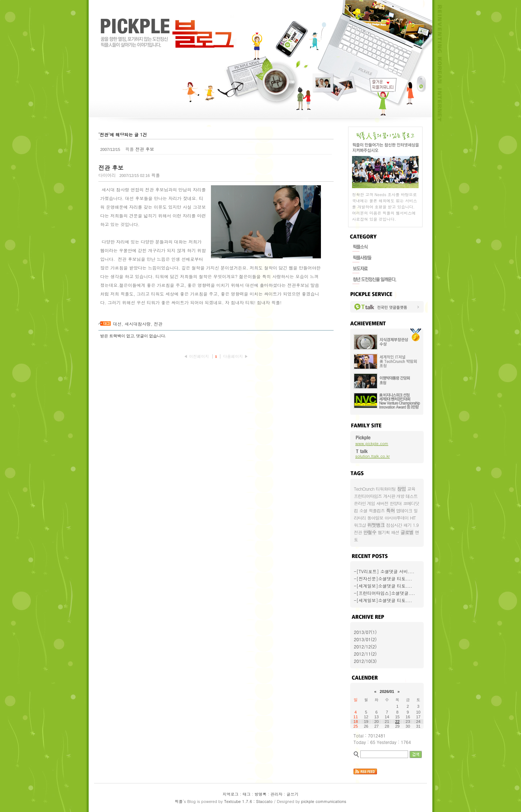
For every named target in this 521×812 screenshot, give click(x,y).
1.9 (416, 525)
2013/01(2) (365, 639)
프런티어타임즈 (368, 496)
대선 (117, 324)
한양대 (396, 503)
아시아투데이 (397, 518)
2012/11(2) (365, 654)
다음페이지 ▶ (236, 356)
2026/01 (387, 692)
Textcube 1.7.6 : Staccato (248, 801)
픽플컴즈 (377, 510)
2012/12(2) (365, 646)
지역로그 (230, 794)
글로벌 (407, 532)
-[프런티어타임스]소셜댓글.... (384, 593)
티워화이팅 (386, 489)
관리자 (277, 794)
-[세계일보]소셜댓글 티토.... (383, 586)
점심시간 (394, 525)
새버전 (382, 503)
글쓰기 (293, 794)
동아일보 (375, 518)
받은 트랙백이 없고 (117, 336)
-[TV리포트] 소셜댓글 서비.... (384, 571)
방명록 (261, 794)
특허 (390, 510)
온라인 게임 (364, 503)
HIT (413, 518)
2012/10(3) (365, 661)
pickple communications (324, 801)
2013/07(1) (365, 632)
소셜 (363, 510)
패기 (407, 525)
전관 (158, 324)
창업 (402, 489)
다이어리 (107, 175)
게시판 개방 (394, 496)
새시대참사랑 (138, 324)
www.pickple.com (372, 443)
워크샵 (360, 525)
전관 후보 (145, 149)
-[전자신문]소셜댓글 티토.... (383, 578)
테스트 (412, 496)
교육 (411, 489)
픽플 (179, 801)
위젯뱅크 (376, 525)
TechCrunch (364, 489)
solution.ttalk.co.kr (372, 456)
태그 (246, 794)
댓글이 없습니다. (151, 336)
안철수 (370, 532)
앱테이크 (404, 510)
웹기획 (384, 532)
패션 (395, 532)
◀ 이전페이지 (197, 356)
